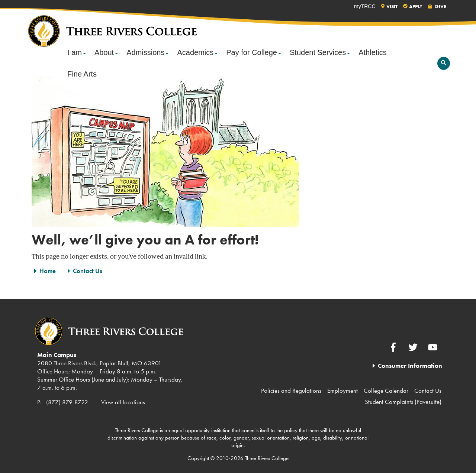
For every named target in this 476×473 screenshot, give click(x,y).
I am (75, 52)
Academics (195, 52)
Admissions (145, 52)
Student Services (318, 52)
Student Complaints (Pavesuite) (403, 402)
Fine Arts (82, 74)
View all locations (123, 402)
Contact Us (88, 271)
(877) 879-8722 (67, 402)
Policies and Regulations (291, 391)
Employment (342, 391)
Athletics (373, 52)
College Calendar (386, 391)
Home (48, 271)
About (104, 52)
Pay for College (252, 52)
